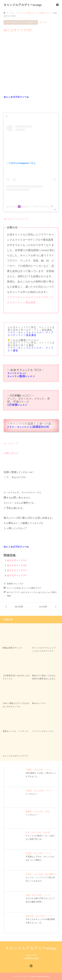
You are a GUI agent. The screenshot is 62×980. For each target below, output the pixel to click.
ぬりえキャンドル (29, 592)
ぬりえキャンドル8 (17, 565)
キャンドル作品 (11, 22)
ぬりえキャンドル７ (17, 570)
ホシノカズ (19, 584)
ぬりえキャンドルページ (16, 219)
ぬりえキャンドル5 (17, 575)
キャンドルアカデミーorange (23, 5)
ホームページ (11, 443)
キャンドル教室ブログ (28, 22)
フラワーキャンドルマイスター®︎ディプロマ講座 (30, 349)
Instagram (31, 965)
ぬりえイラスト (14, 592)
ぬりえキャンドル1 (17, 560)
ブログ (12, 13)
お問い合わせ (11, 453)
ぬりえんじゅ (44, 592)
